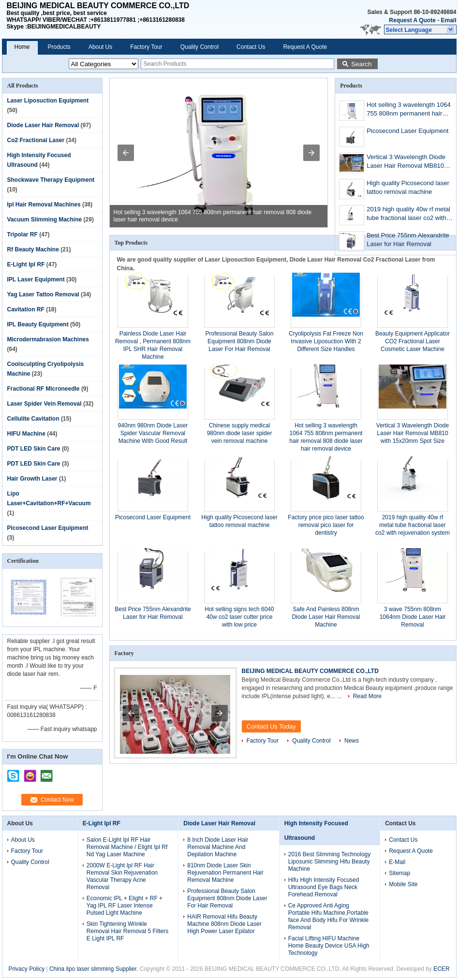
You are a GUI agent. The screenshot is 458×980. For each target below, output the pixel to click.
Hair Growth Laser (32, 479)
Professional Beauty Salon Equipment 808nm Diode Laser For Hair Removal (240, 341)
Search (361, 64)
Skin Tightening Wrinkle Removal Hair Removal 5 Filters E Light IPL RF (127, 931)
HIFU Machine (26, 434)
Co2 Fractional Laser (36, 140)
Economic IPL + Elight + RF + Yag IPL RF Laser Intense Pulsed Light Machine (125, 906)
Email (448, 20)
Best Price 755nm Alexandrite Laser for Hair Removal (408, 240)
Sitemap (399, 873)
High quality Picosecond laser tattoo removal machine (408, 187)
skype (14, 773)
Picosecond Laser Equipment (48, 528)
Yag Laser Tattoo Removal (43, 294)
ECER (441, 969)
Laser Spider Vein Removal (44, 404)
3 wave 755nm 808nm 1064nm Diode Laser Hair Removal (413, 617)
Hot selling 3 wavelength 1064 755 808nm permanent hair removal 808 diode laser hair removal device (408, 110)
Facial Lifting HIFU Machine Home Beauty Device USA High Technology (329, 946)
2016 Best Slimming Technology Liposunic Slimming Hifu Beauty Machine (330, 862)
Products (59, 47)
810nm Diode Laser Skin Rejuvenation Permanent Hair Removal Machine (225, 873)
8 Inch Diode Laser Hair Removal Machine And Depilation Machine (218, 847)
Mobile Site (403, 884)
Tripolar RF (22, 234)
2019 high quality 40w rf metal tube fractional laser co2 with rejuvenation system (408, 214)
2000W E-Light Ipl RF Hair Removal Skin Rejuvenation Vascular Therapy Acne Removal (122, 876)
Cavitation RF (26, 309)
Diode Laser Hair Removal (43, 125)
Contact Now (57, 800)
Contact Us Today (271, 726)
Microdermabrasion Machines (48, 339)
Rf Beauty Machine (33, 249)
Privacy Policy (26, 969)
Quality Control (199, 47)
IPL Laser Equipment (36, 279)
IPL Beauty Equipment (38, 324)
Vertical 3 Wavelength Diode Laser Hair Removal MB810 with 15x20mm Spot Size (406, 162)
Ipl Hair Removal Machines (44, 205)
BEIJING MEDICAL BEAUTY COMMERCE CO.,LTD (310, 671)
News (352, 741)
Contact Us (251, 47)
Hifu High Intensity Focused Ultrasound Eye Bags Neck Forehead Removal (324, 887)
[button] (420, 29)
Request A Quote (412, 20)
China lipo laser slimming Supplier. (95, 969)
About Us (100, 47)
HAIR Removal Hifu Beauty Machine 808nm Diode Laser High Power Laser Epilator (224, 924)
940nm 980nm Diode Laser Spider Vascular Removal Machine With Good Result (153, 433)
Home (22, 47)
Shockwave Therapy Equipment (51, 180)
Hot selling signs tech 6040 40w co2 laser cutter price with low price (239, 617)
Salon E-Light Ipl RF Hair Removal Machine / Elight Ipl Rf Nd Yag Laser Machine (127, 847)
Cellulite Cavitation (33, 419)
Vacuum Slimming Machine (45, 219)
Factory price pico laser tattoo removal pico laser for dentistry (326, 525)
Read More (367, 696)
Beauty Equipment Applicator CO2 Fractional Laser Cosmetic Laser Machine (413, 341)
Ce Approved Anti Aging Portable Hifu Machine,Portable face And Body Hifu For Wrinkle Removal (329, 916)
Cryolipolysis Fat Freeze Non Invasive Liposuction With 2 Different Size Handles (326, 341)
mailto (46, 773)
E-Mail (397, 862)
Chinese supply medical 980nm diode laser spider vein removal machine (240, 433)
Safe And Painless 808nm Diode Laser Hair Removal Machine (326, 617)
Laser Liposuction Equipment (48, 101)
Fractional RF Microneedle (44, 389)
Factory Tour (146, 47)
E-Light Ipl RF (26, 264)
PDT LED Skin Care (34, 449)
